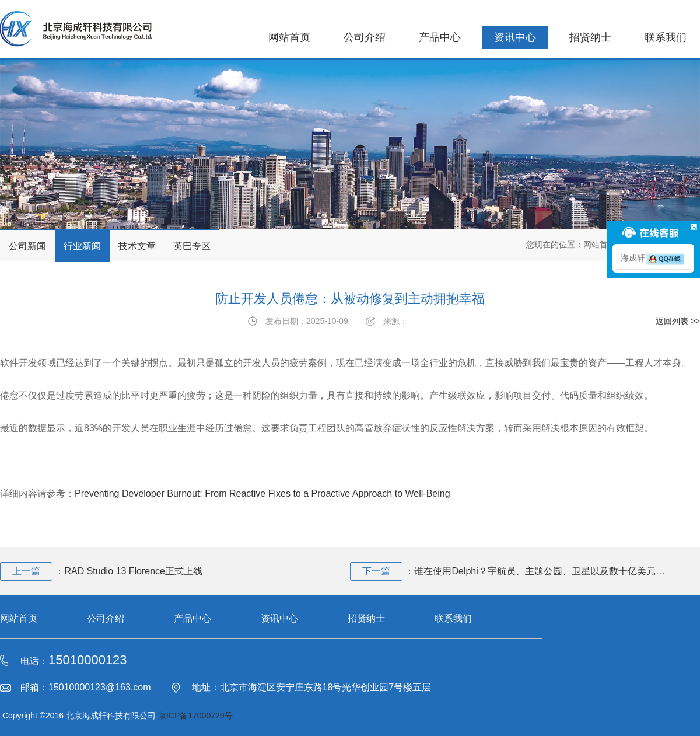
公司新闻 (27, 246)
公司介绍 (365, 37)
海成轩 (653, 258)
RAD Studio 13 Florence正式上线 (133, 571)
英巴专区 (192, 246)
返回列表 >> (678, 321)
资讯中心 (515, 37)
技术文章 (137, 246)
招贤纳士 (590, 37)
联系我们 (666, 37)
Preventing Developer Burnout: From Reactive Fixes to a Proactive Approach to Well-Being (262, 493)
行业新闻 (82, 246)
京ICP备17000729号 (195, 716)
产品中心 (440, 37)
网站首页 (289, 37)
